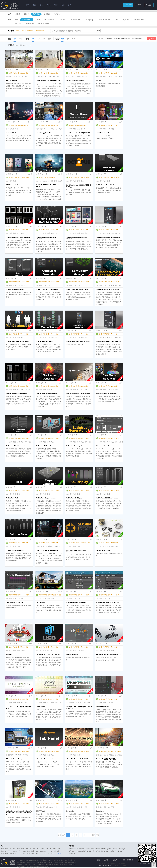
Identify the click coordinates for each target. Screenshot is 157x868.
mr (49, 181)
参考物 (83, 129)
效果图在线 (91, 851)
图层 (82, 338)
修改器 (23, 285)
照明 (112, 807)
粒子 (112, 77)
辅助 (112, 546)
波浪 (116, 285)
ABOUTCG (72, 849)
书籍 (55, 851)
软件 (67, 77)
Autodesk (62, 20)
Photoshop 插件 (139, 20)
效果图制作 (81, 849)
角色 (24, 851)
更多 (148, 5)
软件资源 (36, 14)
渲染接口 (57, 546)
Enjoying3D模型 (81, 851)
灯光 (82, 390)
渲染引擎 (78, 77)
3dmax (51, 807)
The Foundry (29, 24)
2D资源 (27, 14)
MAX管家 (72, 854)
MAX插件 (18, 755)
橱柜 (120, 338)
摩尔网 (98, 851)
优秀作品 (57, 14)
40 (31, 748)
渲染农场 (72, 851)
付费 (68, 39)
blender (15, 851)
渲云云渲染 (105, 851)
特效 (37, 129)
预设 (56, 181)
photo (37, 851)
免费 (73, 39)
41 (61, 591)
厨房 (116, 338)
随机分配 (21, 77)
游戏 (2, 854)
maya (56, 129)
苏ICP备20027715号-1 (105, 865)
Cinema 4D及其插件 (104, 20)
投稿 (153, 39)
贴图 (56, 338)
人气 (39, 39)
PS (6, 851)
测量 (82, 651)
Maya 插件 (126, 20)
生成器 (121, 442)
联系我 (115, 860)
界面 (78, 181)
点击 (44, 39)
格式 (48, 651)
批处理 (72, 703)
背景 (86, 442)
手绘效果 (39, 807)
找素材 (115, 849)
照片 (24, 854)
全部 (16, 20)
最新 (33, 39)
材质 (26, 77)
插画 (23, 849)
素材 (54, 849)
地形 (86, 807)
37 (61, 800)
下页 (93, 835)
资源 (15, 39)
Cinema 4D (83, 125)
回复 (50, 39)
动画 (116, 77)
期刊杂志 (47, 14)
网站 (20, 39)
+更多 (59, 854)
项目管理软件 (10, 755)
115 (61, 70)
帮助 (138, 5)
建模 (43, 77)
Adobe (37, 20)
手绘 (27, 849)
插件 (50, 77)
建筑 (33, 854)
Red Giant (18, 24)
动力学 (121, 77)
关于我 (106, 860)
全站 (17, 31)
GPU (52, 598)
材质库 (60, 181)
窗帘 (30, 442)
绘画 (18, 849)
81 (61, 174)
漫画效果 (45, 807)
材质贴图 (52, 177)
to (51, 851)
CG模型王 (113, 851)
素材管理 (25, 755)
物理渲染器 (85, 77)
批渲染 (77, 703)
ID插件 (15, 77)
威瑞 (16, 129)
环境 (90, 442)
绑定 (112, 129)
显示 (116, 390)
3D (16, 854)
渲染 (81, 703)
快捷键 (23, 651)
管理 (86, 338)
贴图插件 (9, 77)
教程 (70, 125)
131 (91, 70)
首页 (28, 5)
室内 (2, 851)
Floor (58, 77)
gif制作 (109, 849)
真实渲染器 (112, 755)
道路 (116, 233)
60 (31, 70)
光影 (86, 390)
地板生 (38, 77)
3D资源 (17, 14)
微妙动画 (120, 851)
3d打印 (88, 849)
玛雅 (60, 129)
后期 (34, 849)
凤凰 (52, 129)
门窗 (56, 233)
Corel (117, 20)
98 (61, 122)
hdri (67, 546)
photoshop (43, 851)
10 (121, 539)
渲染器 (72, 77)
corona (45, 181)
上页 (64, 835)
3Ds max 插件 (27, 20)
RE (49, 854)
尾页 (97, 835)
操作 (18, 651)
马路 (120, 233)
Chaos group (89, 20)
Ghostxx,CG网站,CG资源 (9, 5)
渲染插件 (51, 546)
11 (31, 696)
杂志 (28, 851)
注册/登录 (128, 5)
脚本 (46, 77)
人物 (58, 849)
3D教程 (76, 125)
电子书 (12, 854)
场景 (26, 703)
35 (61, 539)
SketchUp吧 (122, 849)
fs (37, 598)
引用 (78, 129)
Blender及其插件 (75, 20)
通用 (62, 39)
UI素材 (103, 849)
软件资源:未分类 (43, 24)
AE (41, 854)
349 (31, 122)
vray (20, 129)
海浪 (112, 285)
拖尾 (120, 285)
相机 (112, 703)
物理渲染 (120, 755)
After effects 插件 (49, 20)
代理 (60, 703)
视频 (45, 854)
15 (91, 696)
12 (91, 122)
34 (121, 748)
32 (31, 174)
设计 (10, 851)
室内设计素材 (96, 849)
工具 (109, 77)
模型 (7, 849)
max (54, 77)
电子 (7, 854)
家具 (38, 849)
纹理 (52, 703)
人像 (37, 854)
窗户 (30, 390)
